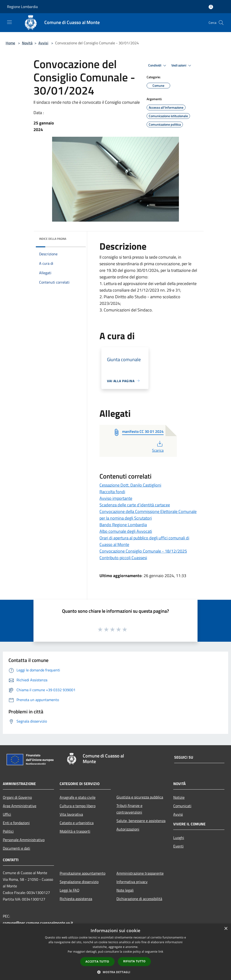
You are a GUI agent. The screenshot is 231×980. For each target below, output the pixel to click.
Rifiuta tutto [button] (134, 961)
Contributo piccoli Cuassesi (123, 558)
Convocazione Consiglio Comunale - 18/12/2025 (143, 551)
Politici (8, 831)
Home (10, 43)
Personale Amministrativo (24, 840)
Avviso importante (116, 498)
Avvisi (43, 43)
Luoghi (179, 838)
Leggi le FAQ (70, 890)
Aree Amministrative (20, 806)
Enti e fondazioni (16, 823)
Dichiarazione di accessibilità (139, 899)
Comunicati (182, 806)
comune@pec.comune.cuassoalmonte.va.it (38, 923)
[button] (115, 972)
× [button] (226, 929)
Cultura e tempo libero (78, 806)
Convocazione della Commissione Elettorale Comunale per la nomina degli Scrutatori (148, 515)
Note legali (125, 890)
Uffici (7, 814)
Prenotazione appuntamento (82, 873)
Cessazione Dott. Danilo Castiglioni (130, 485)
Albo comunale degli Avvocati (126, 531)
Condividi (158, 66)
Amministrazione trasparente (140, 873)
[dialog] (115, 952)
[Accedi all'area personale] (211, 7)
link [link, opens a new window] (161, 952)
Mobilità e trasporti (75, 831)
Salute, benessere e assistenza (141, 821)
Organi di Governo (17, 797)
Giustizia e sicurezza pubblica (140, 797)
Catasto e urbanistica (77, 823)
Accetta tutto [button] (97, 961)
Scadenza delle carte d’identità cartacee (135, 505)
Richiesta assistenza (76, 899)
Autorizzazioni (128, 829)
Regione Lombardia (22, 7)
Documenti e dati (16, 848)
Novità (27, 43)
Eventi (178, 846)
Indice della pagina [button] (53, 239)
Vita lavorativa (71, 814)
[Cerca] (221, 23)
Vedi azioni (182, 66)
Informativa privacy (132, 882)
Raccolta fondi (112, 492)
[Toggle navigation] (9, 22)
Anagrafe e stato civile (78, 797)
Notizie (179, 797)
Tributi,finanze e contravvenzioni (129, 809)
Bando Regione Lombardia (123, 525)
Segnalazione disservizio (79, 882)
